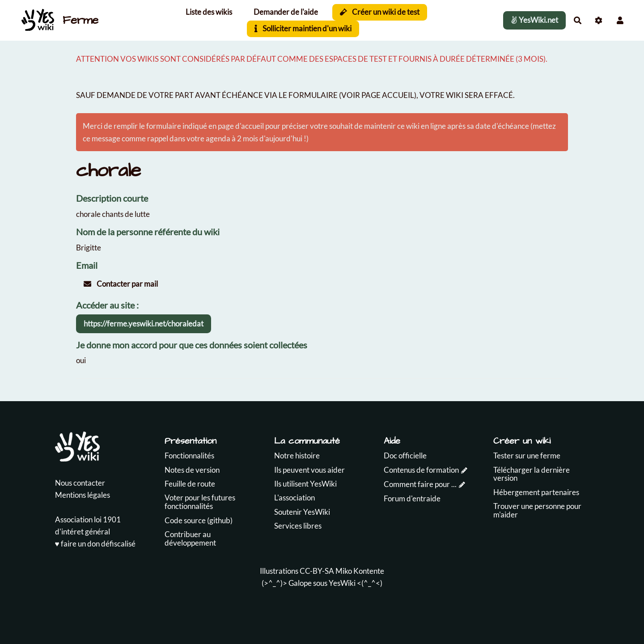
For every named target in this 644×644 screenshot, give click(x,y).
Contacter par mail (121, 284)
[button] (620, 20)
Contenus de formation (421, 470)
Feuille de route (190, 484)
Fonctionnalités (189, 455)
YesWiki (342, 583)
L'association (294, 498)
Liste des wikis (209, 12)
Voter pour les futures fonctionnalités (200, 502)
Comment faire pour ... (420, 484)
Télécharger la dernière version (532, 474)
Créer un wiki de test (380, 12)
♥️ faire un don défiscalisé (95, 544)
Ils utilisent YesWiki (305, 484)
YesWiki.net (534, 20)
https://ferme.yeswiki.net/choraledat (144, 324)
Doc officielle (405, 455)
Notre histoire (297, 455)
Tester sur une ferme (527, 455)
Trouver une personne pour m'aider (537, 510)
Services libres (298, 526)
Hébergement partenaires (536, 492)
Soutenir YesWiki (302, 512)
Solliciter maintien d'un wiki (303, 28)
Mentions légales (83, 495)
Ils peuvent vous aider (309, 470)
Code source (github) (199, 520)
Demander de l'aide (286, 12)
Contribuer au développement (190, 538)
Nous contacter (80, 483)
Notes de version (192, 470)
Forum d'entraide (412, 498)
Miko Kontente (360, 571)
